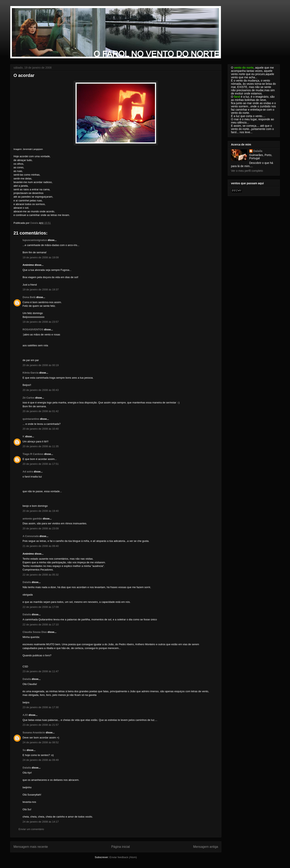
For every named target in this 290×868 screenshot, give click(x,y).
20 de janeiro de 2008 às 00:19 (41, 365)
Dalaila (27, 582)
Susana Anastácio (34, 732)
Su (24, 750)
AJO (25, 715)
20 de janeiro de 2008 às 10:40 (41, 429)
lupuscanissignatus (35, 240)
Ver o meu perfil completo (247, 171)
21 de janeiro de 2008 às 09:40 (41, 546)
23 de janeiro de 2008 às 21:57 (41, 725)
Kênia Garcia (31, 373)
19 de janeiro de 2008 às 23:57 (41, 322)
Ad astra (28, 472)
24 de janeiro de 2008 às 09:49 (41, 760)
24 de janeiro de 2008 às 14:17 (41, 822)
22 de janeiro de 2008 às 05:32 (41, 575)
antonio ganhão (32, 519)
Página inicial (120, 847)
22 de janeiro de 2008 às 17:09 (41, 607)
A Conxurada (31, 536)
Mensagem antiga (206, 847)
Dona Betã (29, 297)
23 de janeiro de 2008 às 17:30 (41, 707)
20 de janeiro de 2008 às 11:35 (41, 446)
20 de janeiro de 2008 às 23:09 (41, 528)
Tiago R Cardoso (33, 454)
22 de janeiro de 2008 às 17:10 (41, 625)
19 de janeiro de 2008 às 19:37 (41, 290)
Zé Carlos (28, 398)
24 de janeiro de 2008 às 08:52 (41, 742)
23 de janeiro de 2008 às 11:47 (41, 671)
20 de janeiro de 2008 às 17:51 (41, 464)
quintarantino (31, 419)
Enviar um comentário (31, 829)
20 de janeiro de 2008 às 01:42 (41, 411)
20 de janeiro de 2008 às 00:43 (41, 390)
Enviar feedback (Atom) (123, 857)
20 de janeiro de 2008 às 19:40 (41, 511)
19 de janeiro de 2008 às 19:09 (41, 257)
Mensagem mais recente (31, 847)
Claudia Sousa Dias (35, 632)
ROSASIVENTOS (33, 329)
